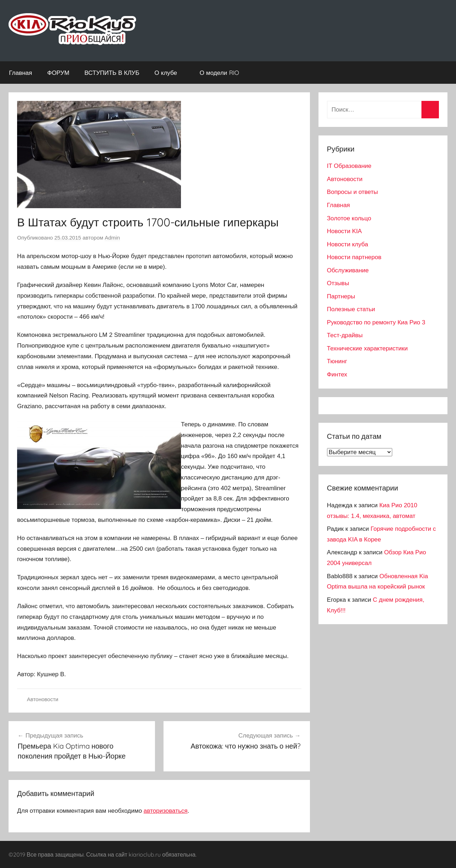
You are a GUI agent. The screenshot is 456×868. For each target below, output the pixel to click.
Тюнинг (337, 361)
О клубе (170, 73)
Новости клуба (348, 244)
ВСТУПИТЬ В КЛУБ (112, 73)
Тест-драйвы (345, 335)
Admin (112, 238)
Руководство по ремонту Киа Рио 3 (376, 322)
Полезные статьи (351, 309)
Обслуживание (348, 270)
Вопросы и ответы (353, 192)
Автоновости (43, 699)
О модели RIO (223, 73)
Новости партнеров (354, 257)
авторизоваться (165, 811)
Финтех (337, 374)
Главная (20, 73)
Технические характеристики (367, 348)
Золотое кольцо (349, 218)
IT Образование (349, 166)
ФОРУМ (58, 73)
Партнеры (341, 296)
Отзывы (338, 283)
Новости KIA (344, 231)
